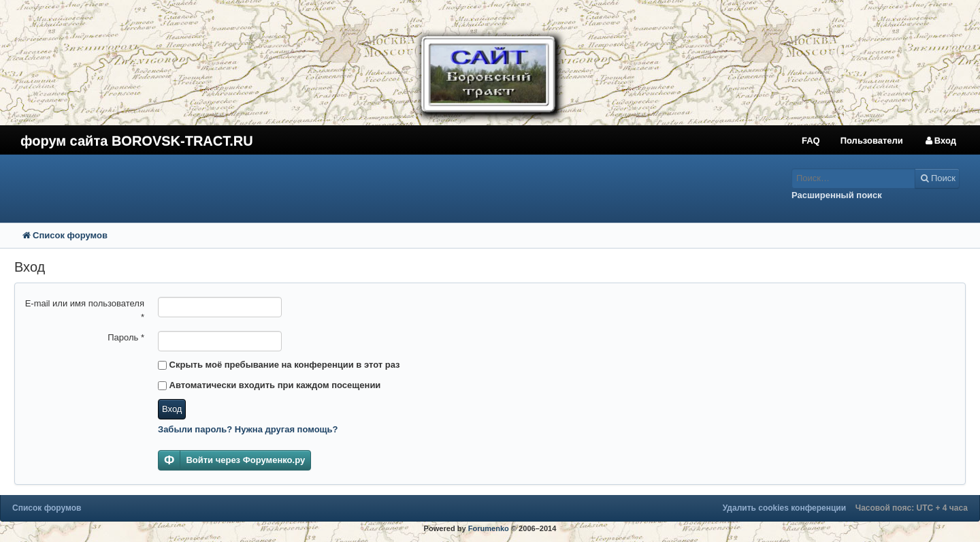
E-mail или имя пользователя (85, 310)
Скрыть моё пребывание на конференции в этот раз (279, 365)
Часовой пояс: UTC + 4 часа (912, 508)
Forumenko (489, 528)
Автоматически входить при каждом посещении (269, 385)
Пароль (126, 337)
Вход (172, 409)
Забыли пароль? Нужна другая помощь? (248, 429)
